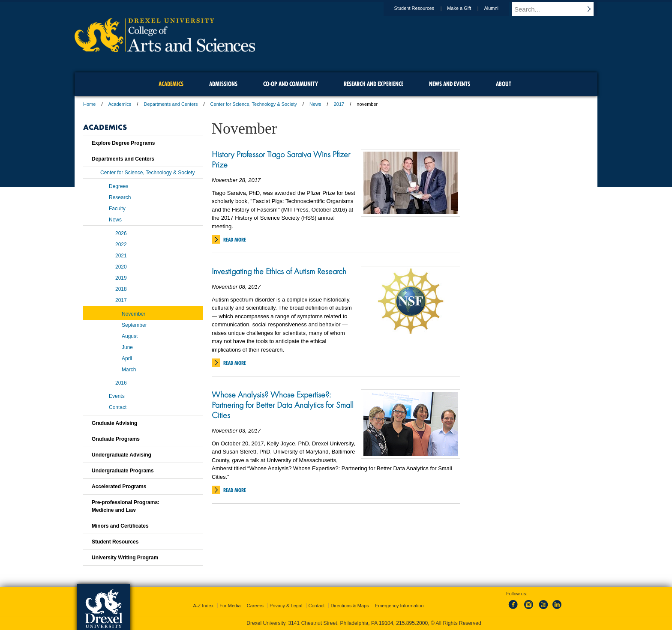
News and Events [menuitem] (450, 84)
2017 (339, 104)
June (127, 347)
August (130, 336)
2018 (121, 289)
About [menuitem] (504, 84)
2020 (121, 267)
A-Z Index (203, 606)
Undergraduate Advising (121, 455)
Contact (118, 407)
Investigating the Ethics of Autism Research (279, 271)
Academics (120, 104)
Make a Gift (467, 8)
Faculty (117, 209)
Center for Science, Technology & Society (254, 104)
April (127, 358)
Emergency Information (399, 606)
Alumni (499, 8)
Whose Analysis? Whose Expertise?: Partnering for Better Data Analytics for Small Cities (283, 405)
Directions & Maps (349, 606)
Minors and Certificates (120, 526)
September (134, 325)
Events (117, 396)
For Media (230, 606)
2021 (121, 256)
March (129, 370)
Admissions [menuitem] (223, 84)
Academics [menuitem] (171, 84)
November (133, 314)
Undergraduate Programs (123, 471)
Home (89, 104)
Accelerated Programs (119, 487)
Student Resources (423, 8)
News (315, 104)
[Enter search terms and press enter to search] (558, 9)
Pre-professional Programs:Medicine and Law (126, 506)
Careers (255, 606)
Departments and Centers (171, 104)
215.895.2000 (412, 623)
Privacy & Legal (286, 606)
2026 (121, 233)
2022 (121, 245)
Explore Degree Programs (123, 143)
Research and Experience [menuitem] (373, 84)
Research (120, 197)
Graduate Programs (116, 439)
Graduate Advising (114, 423)
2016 (121, 383)
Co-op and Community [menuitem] (291, 84)
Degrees (118, 186)
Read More (235, 240)
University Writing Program (125, 558)
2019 (121, 278)
